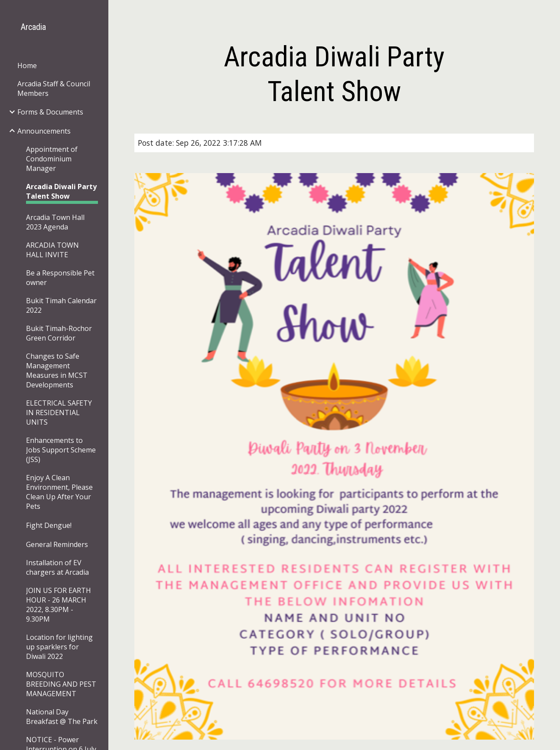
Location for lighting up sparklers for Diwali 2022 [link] (59, 647)
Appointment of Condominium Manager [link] (52, 159)
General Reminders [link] (57, 544)
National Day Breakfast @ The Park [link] (62, 717)
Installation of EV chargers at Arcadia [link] (57, 567)
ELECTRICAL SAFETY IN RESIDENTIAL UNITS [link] (59, 413)
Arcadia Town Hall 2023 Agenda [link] (55, 222)
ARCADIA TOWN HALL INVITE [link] (52, 250)
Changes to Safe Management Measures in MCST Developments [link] (57, 370)
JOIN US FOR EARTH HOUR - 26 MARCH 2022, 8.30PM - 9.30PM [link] (59, 605)
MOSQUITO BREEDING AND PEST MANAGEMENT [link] (61, 684)
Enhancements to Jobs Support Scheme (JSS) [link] (61, 450)
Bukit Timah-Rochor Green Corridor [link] (59, 333)
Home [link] (27, 66)
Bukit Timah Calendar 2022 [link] (61, 305)
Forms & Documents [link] (50, 112)
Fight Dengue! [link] (49, 525)
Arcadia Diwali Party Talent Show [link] (61, 191)
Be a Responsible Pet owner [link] (60, 278)
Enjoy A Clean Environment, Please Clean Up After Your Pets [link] (59, 492)
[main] (334, 75)
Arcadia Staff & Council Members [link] (54, 88)
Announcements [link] (44, 131)
